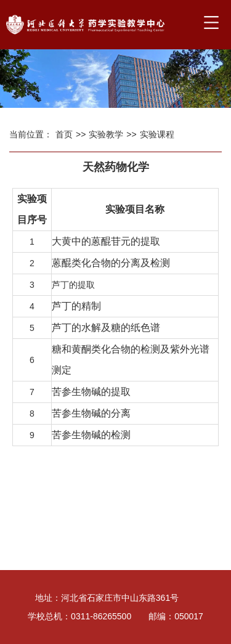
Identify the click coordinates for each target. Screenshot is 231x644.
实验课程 (157, 134)
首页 (64, 134)
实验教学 (106, 134)
